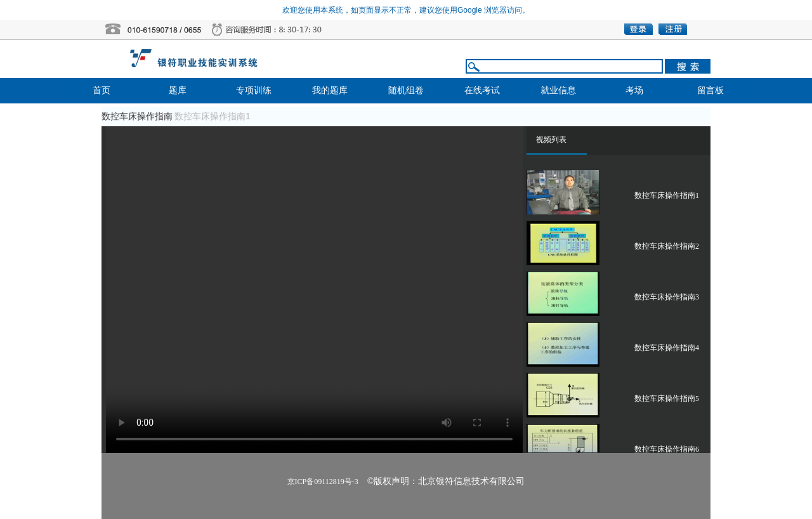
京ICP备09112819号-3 (323, 482)
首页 (101, 90)
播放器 (314, 290)
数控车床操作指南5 (667, 398)
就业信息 (558, 90)
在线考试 (482, 90)
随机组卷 (406, 90)
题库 (178, 90)
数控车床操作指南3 (667, 297)
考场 (634, 90)
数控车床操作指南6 (667, 449)
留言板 (710, 90)
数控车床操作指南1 (667, 195)
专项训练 (254, 90)
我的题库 (330, 90)
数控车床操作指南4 (667, 348)
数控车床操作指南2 (667, 246)
